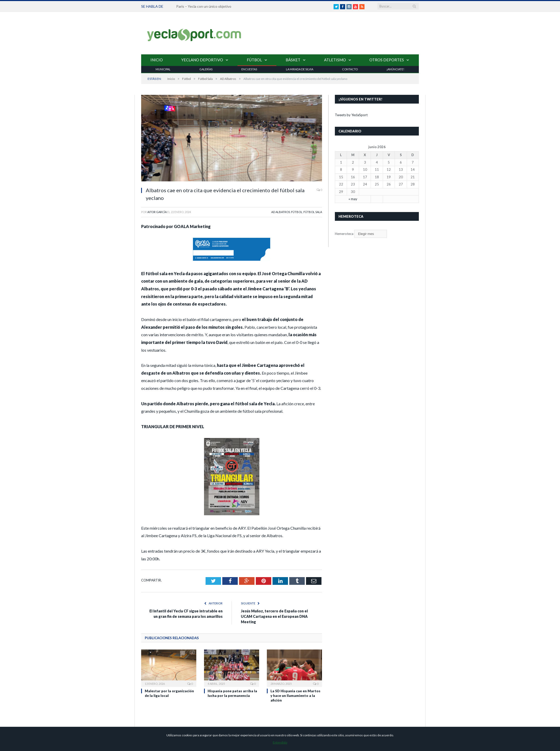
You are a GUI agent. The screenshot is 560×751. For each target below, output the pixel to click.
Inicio (157, 60)
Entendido (280, 742)
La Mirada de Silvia (300, 69)
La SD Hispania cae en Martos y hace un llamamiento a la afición (295, 696)
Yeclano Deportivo (202, 60)
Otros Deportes (387, 60)
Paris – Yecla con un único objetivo (204, 6)
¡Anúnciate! (395, 69)
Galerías (206, 69)
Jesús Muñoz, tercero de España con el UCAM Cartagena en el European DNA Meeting (274, 616)
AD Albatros (281, 212)
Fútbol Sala (313, 212)
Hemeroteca (344, 234)
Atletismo (335, 60)
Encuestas (249, 69)
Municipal (163, 69)
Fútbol (254, 60)
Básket (293, 60)
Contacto (350, 69)
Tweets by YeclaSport (351, 115)
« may (353, 199)
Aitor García (157, 212)
